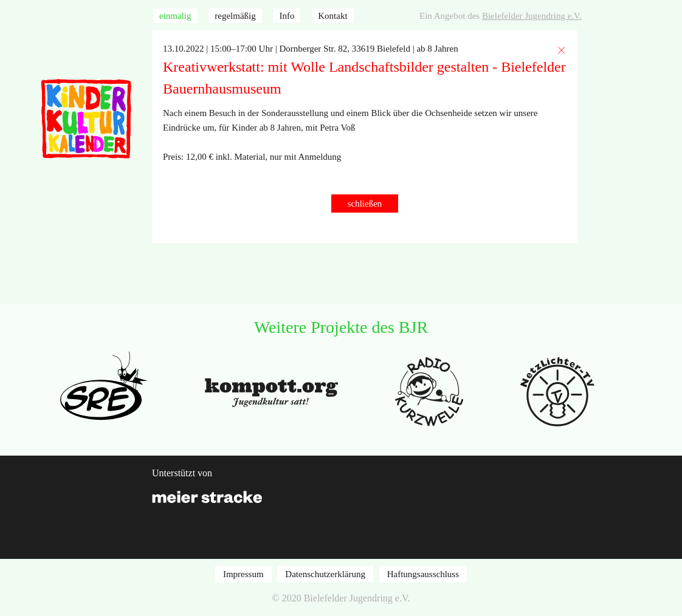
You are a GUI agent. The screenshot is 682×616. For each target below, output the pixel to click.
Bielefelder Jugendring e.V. (532, 16)
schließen (365, 204)
